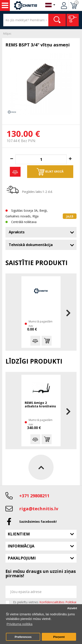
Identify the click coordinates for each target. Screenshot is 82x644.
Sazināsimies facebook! (38, 522)
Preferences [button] (23, 637)
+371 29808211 (34, 496)
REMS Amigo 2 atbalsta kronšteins (40, 405)
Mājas (7, 33)
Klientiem (19, 534)
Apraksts (17, 232)
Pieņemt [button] (59, 637)
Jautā (70, 216)
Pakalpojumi (22, 558)
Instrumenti (5, 5)
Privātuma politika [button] (19, 624)
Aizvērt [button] (72, 608)
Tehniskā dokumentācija (31, 245)
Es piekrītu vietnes (45, 602)
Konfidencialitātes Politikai (58, 602)
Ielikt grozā (50, 172)
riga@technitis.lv (39, 509)
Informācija (21, 546)
